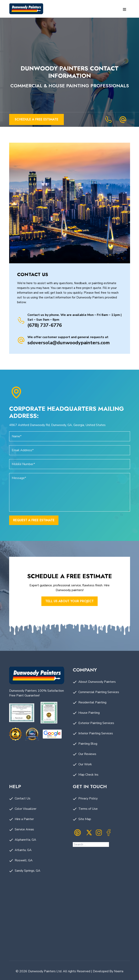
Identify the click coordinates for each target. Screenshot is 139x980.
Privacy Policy (88, 798)
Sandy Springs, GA (28, 871)
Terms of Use (88, 809)
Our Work (85, 764)
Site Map (85, 819)
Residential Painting (92, 702)
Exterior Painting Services (96, 723)
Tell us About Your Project (69, 601)
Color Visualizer (26, 809)
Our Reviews (87, 754)
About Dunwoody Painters (97, 682)
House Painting (89, 713)
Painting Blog (88, 744)
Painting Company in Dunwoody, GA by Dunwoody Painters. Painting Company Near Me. (70, 926)
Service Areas (24, 829)
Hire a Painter (24, 819)
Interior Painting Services (96, 733)
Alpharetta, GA (25, 840)
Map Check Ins (88, 775)
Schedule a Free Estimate (36, 119)
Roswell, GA (24, 860)
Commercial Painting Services (99, 692)
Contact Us (23, 798)
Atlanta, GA (23, 850)
